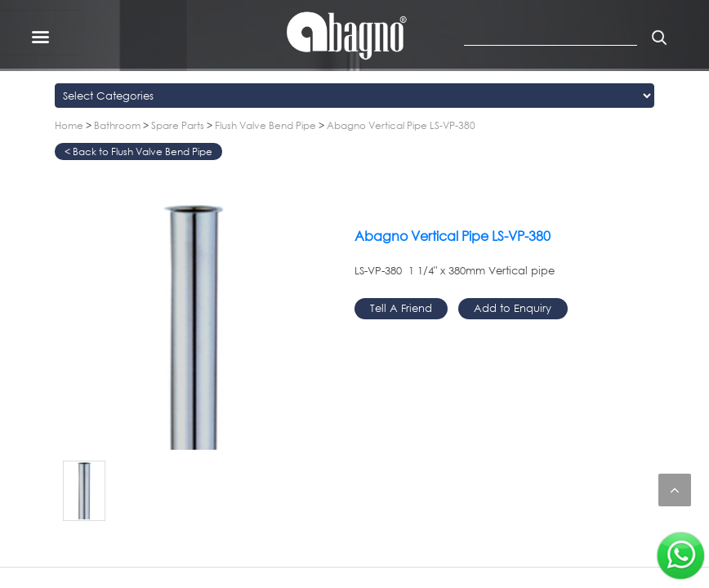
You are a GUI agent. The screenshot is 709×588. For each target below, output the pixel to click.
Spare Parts (178, 125)
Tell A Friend (401, 308)
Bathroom (117, 125)
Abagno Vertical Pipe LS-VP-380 (401, 125)
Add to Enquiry (513, 308)
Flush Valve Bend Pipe (265, 125)
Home (69, 125)
